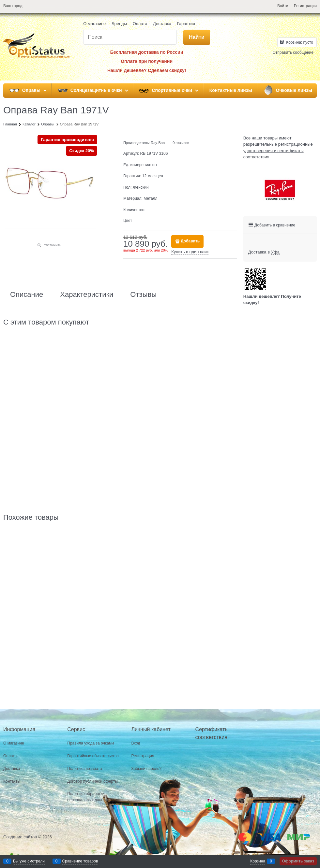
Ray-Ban (158, 143)
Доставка (162, 24)
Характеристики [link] (87, 295)
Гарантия (186, 24)
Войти (283, 6)
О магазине (94, 24)
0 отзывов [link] (181, 143)
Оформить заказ (298, 861)
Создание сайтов (20, 837)
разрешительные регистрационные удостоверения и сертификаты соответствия (278, 151)
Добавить (190, 241)
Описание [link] (27, 295)
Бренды (119, 24)
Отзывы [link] (143, 295)
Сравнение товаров (80, 861)
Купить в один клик (190, 252)
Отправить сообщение (293, 52)
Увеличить (52, 245)
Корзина (258, 861)
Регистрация (305, 6)
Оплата (140, 24)
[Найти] (197, 37)
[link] (275, 252)
